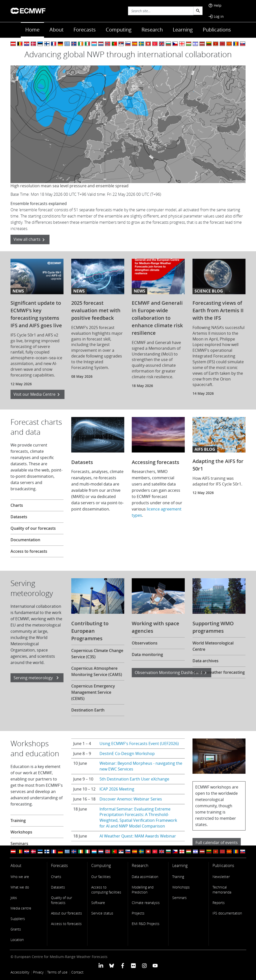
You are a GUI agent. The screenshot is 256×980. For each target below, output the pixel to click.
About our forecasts (66, 913)
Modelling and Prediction (143, 890)
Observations (145, 643)
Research (152, 30)
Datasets (19, 517)
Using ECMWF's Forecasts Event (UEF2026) (139, 743)
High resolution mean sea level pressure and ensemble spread (69, 186)
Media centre (21, 908)
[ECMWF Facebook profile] (123, 965)
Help (215, 5)
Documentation (25, 540)
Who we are (20, 877)
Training (18, 820)
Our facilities (101, 877)
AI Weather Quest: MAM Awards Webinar (138, 836)
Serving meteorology (37, 678)
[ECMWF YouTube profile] (155, 965)
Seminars (19, 843)
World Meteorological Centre (213, 646)
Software (98, 903)
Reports (219, 903)
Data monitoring (147, 654)
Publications (217, 30)
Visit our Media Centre (37, 395)
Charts (17, 505)
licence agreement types (157, 512)
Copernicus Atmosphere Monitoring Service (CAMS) (97, 671)
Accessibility (20, 972)
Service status (102, 913)
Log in (216, 16)
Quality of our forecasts (33, 528)
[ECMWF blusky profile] (112, 965)
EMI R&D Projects (146, 924)
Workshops (21, 832)
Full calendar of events (217, 842)
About (56, 30)
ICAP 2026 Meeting (117, 789)
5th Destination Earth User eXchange (134, 779)
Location (17, 940)
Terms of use (57, 972)
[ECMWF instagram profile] (144, 965)
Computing (119, 30)
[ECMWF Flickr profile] (133, 965)
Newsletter (221, 877)
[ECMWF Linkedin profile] (101, 965)
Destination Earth (88, 710)
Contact (77, 972)
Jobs (14, 898)
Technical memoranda (222, 890)
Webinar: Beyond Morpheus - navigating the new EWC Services (141, 766)
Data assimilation (145, 877)
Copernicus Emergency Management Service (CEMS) (93, 692)
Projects (138, 913)
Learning (183, 30)
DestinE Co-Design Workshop (127, 753)
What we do (20, 887)
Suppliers (18, 919)
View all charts (30, 240)
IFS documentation (227, 913)
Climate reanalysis (146, 903)
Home (32, 30)
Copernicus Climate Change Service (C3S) (97, 654)
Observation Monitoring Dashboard (171, 673)
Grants (16, 929)
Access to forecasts (29, 551)
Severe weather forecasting (219, 672)
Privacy (38, 972)
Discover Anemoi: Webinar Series (131, 799)
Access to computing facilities (106, 890)
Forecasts (85, 30)
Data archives (205, 661)
